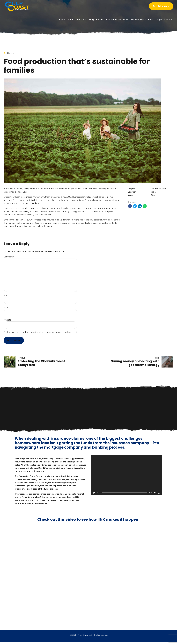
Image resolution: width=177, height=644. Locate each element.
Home (62, 20)
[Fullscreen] (159, 493)
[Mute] (155, 493)
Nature (11, 53)
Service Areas (138, 20)
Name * (7, 295)
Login (159, 20)
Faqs (151, 20)
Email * (7, 307)
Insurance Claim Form (117, 20)
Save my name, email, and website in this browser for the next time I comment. (42, 332)
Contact (168, 20)
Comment (9, 257)
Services (82, 20)
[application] (127, 475)
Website (7, 320)
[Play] (94, 493)
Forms (100, 20)
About (71, 20)
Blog (91, 20)
